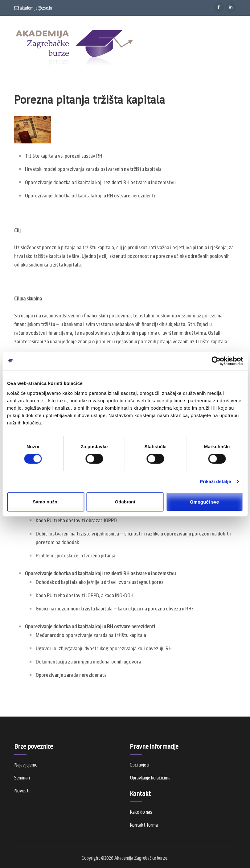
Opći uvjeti (139, 765)
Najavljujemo (26, 765)
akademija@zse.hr (33, 8)
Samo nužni (46, 502)
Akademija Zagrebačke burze (141, 858)
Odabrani (125, 502)
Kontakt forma (144, 825)
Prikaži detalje (215, 481)
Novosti (22, 791)
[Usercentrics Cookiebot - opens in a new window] (216, 361)
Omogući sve (204, 502)
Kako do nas (141, 812)
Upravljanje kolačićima (150, 778)
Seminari (22, 778)
